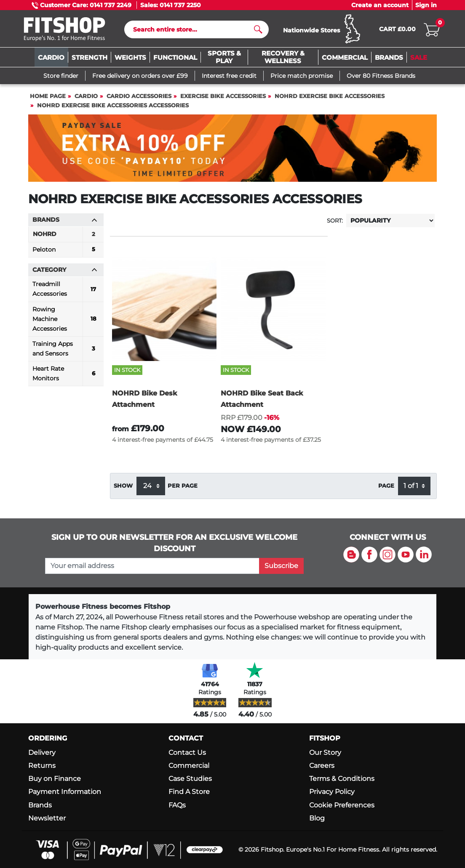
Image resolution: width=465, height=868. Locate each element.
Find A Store (189, 792)
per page (183, 488)
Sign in (426, 5)
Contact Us (187, 753)
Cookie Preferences (342, 805)
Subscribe (281, 566)
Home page (48, 99)
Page (386, 488)
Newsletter (47, 818)
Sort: (335, 223)
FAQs (177, 805)
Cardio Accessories (139, 99)
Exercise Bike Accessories (223, 99)
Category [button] (65, 272)
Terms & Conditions (342, 779)
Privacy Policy (332, 792)
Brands (40, 805)
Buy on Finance (55, 779)
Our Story (325, 753)
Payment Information (65, 792)
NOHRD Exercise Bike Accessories (330, 99)
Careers (322, 766)
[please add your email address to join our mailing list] (152, 566)
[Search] (193, 31)
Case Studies (190, 779)
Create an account (380, 5)
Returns (42, 766)
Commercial (189, 766)
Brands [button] (65, 222)
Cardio (86, 99)
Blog (317, 818)
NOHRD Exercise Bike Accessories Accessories (113, 108)
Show (123, 488)
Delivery (42, 753)
